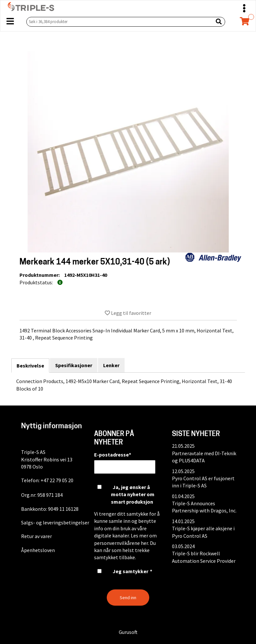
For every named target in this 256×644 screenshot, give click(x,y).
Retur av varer (37, 536)
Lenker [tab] (111, 365)
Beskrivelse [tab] (30, 366)
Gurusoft (128, 632)
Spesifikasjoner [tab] (74, 365)
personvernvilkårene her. (122, 543)
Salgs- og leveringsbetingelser (55, 522)
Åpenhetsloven (38, 550)
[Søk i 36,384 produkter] (118, 22)
